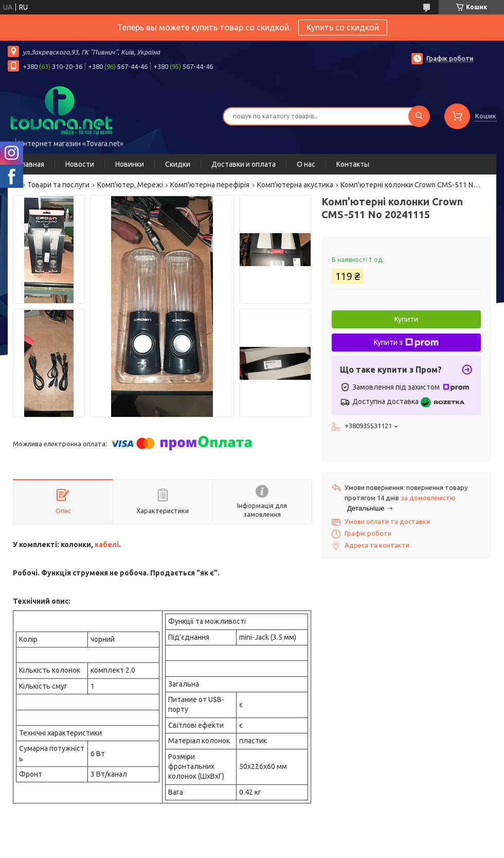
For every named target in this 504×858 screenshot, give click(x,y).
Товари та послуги (58, 185)
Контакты (353, 164)
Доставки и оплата (244, 164)
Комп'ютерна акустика (295, 185)
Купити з (406, 343)
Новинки (130, 164)
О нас (306, 164)
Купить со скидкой (343, 27)
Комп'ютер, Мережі (130, 185)
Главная (31, 164)
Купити (406, 319)
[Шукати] (419, 116)
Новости (80, 164)
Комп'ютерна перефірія (210, 185)
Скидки (178, 164)
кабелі (107, 545)
